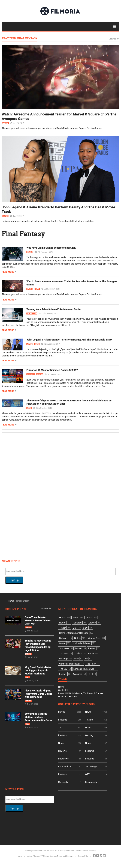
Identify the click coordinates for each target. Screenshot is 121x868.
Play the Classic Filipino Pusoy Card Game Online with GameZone (38, 694)
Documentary (92, 782)
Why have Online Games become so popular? (51, 248)
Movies (5, 216)
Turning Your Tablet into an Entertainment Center (54, 309)
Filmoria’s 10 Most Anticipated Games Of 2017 (52, 370)
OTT (87, 774)
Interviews (63, 759)
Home (11, 601)
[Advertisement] (32, 489)
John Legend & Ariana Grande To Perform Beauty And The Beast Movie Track (69, 340)
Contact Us (64, 690)
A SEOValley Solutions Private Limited (71, 851)
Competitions (65, 766)
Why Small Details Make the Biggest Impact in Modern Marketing (38, 670)
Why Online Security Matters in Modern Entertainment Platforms (38, 717)
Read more (8, 272)
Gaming (5, 123)
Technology (32, 314)
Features (31, 375)
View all (113, 39)
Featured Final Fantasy (20, 39)
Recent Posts (15, 609)
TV (60, 727)
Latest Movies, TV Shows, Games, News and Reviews (50, 856)
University (63, 782)
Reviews (62, 735)
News (37, 289)
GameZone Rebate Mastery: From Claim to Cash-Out (38, 620)
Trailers (89, 720)
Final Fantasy (23, 234)
